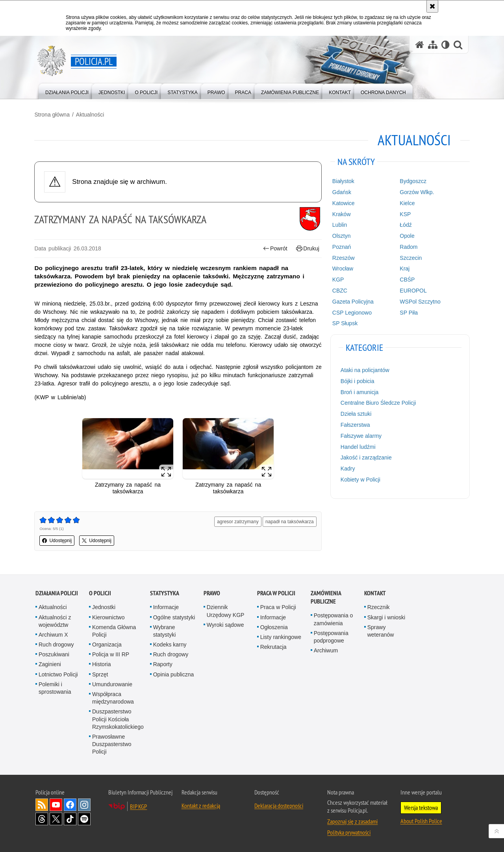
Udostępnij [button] (58, 540)
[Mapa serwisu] (433, 45)
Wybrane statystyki (165, 630)
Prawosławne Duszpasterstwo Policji (112, 743)
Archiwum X (53, 634)
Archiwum (326, 650)
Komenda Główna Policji (114, 630)
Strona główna (53, 115)
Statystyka (165, 593)
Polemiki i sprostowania (55, 687)
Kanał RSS (42, 804)
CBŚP (407, 280)
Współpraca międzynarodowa (113, 697)
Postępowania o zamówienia (334, 619)
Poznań (341, 246)
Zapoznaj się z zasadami (352, 821)
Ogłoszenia (274, 626)
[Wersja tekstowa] (446, 45)
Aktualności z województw (55, 620)
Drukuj (307, 248)
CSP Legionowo (352, 312)
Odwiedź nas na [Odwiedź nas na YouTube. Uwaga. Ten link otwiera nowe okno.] (56, 804)
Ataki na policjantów (365, 370)
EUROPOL (413, 291)
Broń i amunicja (359, 392)
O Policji (100, 593)
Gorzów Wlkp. (416, 192)
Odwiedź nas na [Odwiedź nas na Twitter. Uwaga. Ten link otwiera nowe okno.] (56, 818)
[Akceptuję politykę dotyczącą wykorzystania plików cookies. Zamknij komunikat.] (432, 6)
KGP (338, 280)
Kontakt (375, 593)
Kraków (341, 214)
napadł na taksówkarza (289, 521)
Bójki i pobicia (357, 381)
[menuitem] (67, 91)
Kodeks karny (170, 644)
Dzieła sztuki (356, 414)
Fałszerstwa (355, 425)
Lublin (339, 225)
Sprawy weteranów (381, 630)
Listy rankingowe (281, 636)
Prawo (212, 593)
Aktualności (91, 115)
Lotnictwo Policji (58, 674)
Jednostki (104, 607)
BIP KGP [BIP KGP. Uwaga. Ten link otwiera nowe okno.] (138, 806)
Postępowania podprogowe (331, 636)
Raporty (163, 664)
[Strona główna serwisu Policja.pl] (420, 45)
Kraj (404, 269)
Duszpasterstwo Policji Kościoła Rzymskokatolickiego (118, 719)
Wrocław (342, 269)
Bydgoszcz (413, 181)
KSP (405, 214)
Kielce (407, 203)
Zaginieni (50, 664)
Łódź (405, 225)
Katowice (343, 203)
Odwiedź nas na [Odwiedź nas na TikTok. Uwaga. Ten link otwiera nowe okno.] (70, 818)
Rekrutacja (273, 646)
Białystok (343, 181)
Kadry (347, 469)
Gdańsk (341, 192)
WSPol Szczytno (420, 301)
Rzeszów (343, 257)
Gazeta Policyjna (353, 301)
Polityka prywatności (349, 832)
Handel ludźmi (358, 446)
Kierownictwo (108, 617)
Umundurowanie (112, 683)
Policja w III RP (111, 654)
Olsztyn (341, 236)
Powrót (275, 248)
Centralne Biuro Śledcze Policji (378, 403)
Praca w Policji (276, 593)
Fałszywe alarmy (361, 435)
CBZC (339, 291)
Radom (408, 246)
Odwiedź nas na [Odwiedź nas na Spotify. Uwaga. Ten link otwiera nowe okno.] (84, 818)
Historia (101, 664)
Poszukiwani (54, 654)
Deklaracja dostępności (279, 805)
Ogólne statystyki (174, 617)
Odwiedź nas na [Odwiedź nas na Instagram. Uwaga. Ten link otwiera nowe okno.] (84, 804)
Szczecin (410, 257)
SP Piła (408, 312)
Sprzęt (100, 674)
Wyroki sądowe (225, 624)
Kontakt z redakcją (201, 805)
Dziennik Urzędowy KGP (226, 610)
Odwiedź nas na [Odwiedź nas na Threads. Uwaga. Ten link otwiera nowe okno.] (42, 818)
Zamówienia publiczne (326, 597)
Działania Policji (57, 593)
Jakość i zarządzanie (366, 457)
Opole (407, 236)
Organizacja (107, 644)
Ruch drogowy (56, 644)
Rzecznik (379, 607)
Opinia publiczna (174, 674)
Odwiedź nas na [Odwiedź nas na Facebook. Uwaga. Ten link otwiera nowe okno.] (70, 804)
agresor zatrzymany (238, 521)
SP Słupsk (345, 323)
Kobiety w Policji (360, 480)
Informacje (166, 607)
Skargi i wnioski (386, 617)
